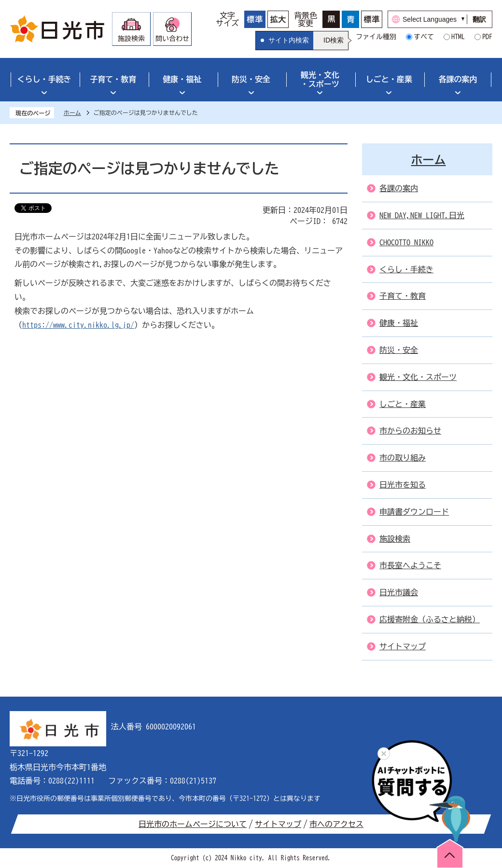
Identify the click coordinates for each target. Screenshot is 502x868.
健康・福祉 (182, 79)
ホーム (72, 112)
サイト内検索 (289, 40)
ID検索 (334, 40)
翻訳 (479, 19)
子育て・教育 (113, 79)
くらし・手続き (44, 79)
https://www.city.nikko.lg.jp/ (78, 325)
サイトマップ (278, 824)
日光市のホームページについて (193, 824)
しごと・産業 (389, 79)
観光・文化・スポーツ (320, 79)
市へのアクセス (336, 824)
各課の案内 (458, 79)
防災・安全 (251, 79)
